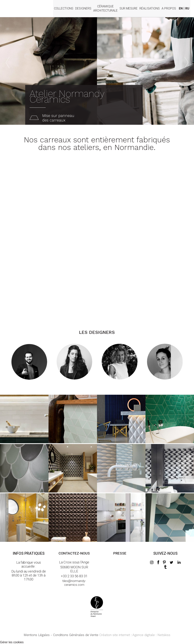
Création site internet (115, 635)
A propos (169, 9)
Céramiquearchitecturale (105, 6)
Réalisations (150, 9)
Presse (120, 553)
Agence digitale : (145, 635)
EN (181, 8)
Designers (83, 9)
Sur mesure (129, 9)
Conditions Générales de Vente (76, 635)
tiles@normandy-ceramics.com (74, 583)
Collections (64, 9)
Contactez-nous (74, 553)
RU (187, 8)
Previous (8, 58)
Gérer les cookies (12, 642)
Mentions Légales (37, 635)
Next (186, 58)
